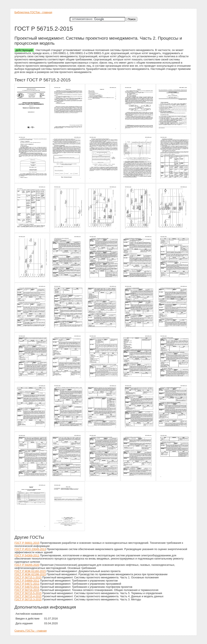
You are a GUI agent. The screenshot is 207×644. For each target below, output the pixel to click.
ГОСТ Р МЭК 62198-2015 (30, 574)
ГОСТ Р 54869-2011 (27, 581)
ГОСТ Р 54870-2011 (27, 587)
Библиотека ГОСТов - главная (33, 12)
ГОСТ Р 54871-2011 (27, 584)
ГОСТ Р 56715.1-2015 (28, 577)
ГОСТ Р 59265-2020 (27, 565)
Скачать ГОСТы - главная (31, 631)
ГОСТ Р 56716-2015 (27, 590)
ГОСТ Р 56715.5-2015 (28, 593)
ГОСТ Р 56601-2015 (27, 543)
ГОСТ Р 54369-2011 (27, 555)
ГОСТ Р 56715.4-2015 (28, 596)
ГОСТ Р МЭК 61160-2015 (30, 571)
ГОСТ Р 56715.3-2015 (28, 599)
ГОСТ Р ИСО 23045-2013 (30, 549)
